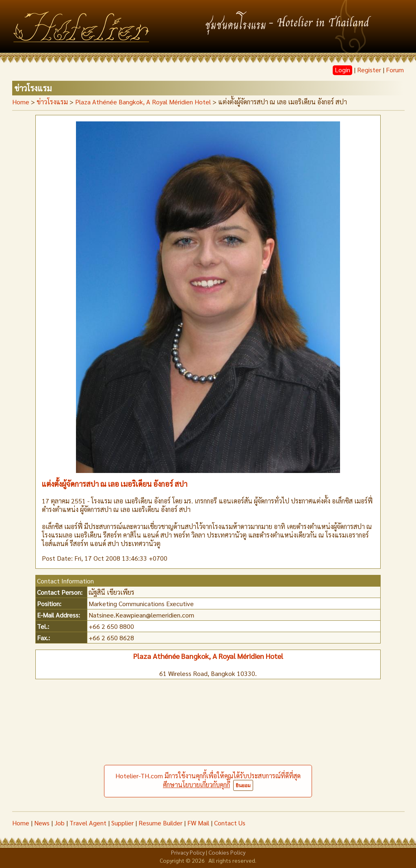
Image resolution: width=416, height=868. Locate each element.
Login (342, 70)
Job (60, 823)
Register (369, 70)
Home (21, 102)
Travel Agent (88, 823)
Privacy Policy (188, 852)
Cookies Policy (227, 852)
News (42, 823)
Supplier (122, 823)
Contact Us (230, 823)
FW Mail (198, 823)
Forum (395, 70)
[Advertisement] (208, 750)
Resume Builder (160, 823)
